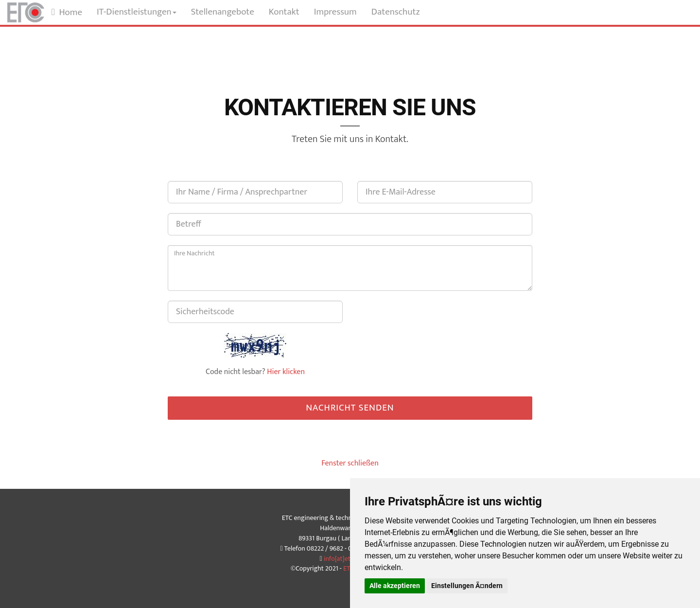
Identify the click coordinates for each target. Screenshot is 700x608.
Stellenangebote (223, 12)
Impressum (335, 12)
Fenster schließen (350, 463)
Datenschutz (396, 12)
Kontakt (284, 12)
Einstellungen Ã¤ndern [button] (467, 586)
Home (67, 12)
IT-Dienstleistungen (137, 12)
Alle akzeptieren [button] (395, 586)
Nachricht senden (350, 408)
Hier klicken (286, 372)
